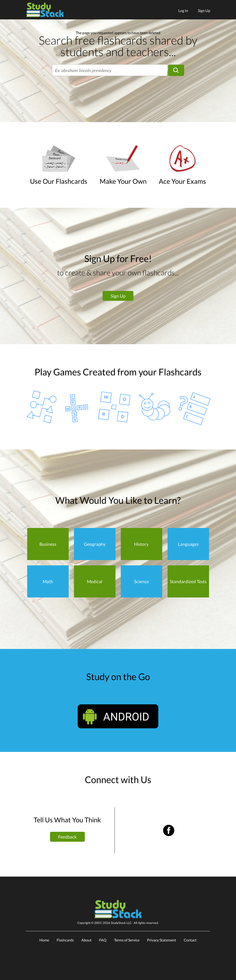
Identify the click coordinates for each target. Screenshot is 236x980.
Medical (95, 581)
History (141, 544)
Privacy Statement (162, 940)
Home (44, 940)
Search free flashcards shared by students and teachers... (118, 46)
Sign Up (204, 11)
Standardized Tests (188, 581)
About (86, 940)
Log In (183, 11)
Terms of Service (127, 940)
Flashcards (65, 940)
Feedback (67, 837)
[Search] (176, 70)
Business (48, 544)
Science (142, 581)
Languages (188, 544)
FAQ (103, 940)
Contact (190, 940)
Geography (95, 544)
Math (48, 581)
